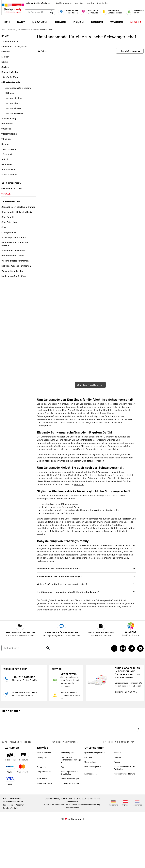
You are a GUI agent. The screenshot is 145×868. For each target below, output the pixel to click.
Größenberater (44, 813)
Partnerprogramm (93, 808)
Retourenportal (68, 794)
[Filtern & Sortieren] (130, 93)
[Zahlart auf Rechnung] (24, 798)
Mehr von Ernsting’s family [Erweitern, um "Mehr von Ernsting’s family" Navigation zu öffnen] (38, 3)
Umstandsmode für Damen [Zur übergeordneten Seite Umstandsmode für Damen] (43, 29)
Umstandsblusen (71, 546)
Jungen (60, 22)
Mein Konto (42, 820)
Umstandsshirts (49, 546)
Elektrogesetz (91, 816)
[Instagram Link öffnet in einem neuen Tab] (123, 690)
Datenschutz (15, 840)
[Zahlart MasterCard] (22, 810)
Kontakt (118, 794)
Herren (97, 22)
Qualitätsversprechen (64, 3)
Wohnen (117, 22)
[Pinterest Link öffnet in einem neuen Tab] (132, 690)
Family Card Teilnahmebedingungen (71, 802)
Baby (21, 22)
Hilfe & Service (102, 3)
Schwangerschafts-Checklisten (69, 815)
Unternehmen (91, 804)
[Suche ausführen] (52, 12)
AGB (5, 840)
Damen (79, 22)
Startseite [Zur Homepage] (12, 29)
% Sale (136, 22)
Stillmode (79, 526)
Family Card (79, 3)
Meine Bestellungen (70, 820)
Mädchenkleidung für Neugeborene (65, 600)
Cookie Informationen (71, 825)
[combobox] (40, 12)
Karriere (88, 799)
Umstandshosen (50, 552)
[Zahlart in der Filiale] (11, 798)
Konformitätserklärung (125, 816)
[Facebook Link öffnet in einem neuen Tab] (114, 690)
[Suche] (23, 690)
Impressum (8, 847)
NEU (7, 22)
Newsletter (90, 3)
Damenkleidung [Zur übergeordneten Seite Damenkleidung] (24, 29)
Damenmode (111, 478)
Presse (117, 804)
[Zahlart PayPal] (10, 810)
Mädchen (40, 22)
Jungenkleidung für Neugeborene (113, 596)
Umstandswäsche (50, 555)
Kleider (45, 549)
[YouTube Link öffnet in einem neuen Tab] (140, 690)
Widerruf (20, 847)
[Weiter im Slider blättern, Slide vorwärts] (139, 771)
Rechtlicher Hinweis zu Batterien (125, 810)
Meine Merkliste (44, 825)
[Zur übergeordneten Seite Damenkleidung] (3, 29)
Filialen (117, 799)
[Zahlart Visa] (10, 822)
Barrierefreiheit (10, 850)
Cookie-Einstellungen (13, 843)
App (62, 809)
